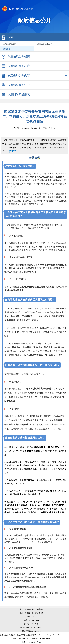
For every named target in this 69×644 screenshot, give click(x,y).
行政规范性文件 (10, 44)
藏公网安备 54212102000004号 (32, 628)
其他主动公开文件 (45, 44)
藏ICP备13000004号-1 (32, 624)
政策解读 (7, 49)
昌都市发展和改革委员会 (19, 9)
